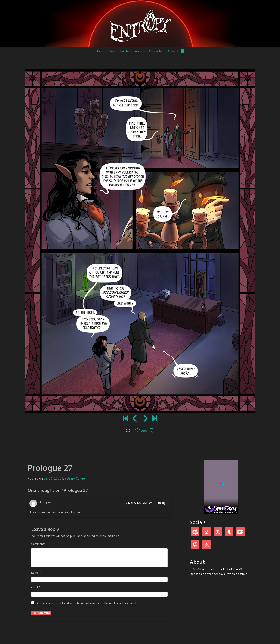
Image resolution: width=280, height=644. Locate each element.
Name (35, 573)
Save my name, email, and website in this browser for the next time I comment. (87, 603)
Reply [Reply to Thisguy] (162, 503)
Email (35, 588)
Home (100, 51)
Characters (157, 51)
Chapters (125, 51)
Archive (140, 51)
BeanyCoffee (76, 479)
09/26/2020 (53, 479)
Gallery (173, 51)
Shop (111, 51)
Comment (38, 544)
